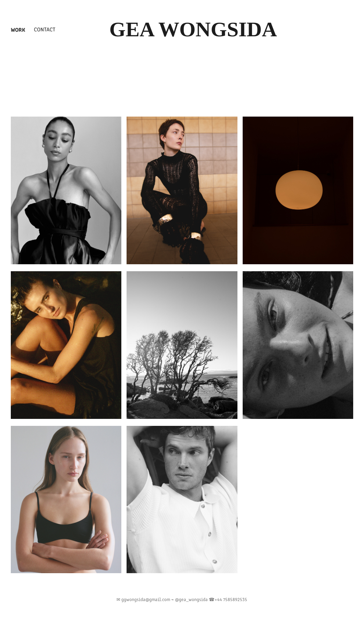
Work (18, 29)
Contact (45, 29)
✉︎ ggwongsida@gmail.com (144, 599)
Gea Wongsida (193, 29)
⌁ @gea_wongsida (190, 599)
